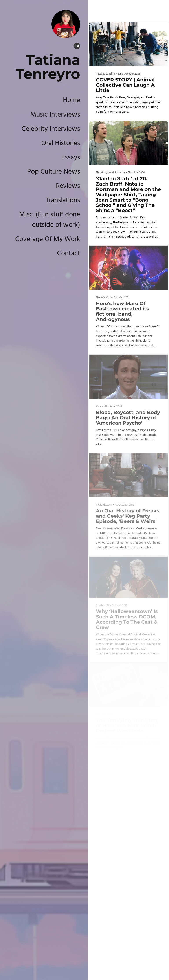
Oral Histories (61, 143)
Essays (71, 158)
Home (72, 100)
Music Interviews (55, 115)
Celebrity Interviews (51, 129)
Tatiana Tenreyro (48, 67)
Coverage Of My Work (48, 239)
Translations (63, 200)
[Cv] (77, 47)
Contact (69, 254)
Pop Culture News (54, 172)
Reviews (68, 186)
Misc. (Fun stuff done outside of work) (50, 220)
